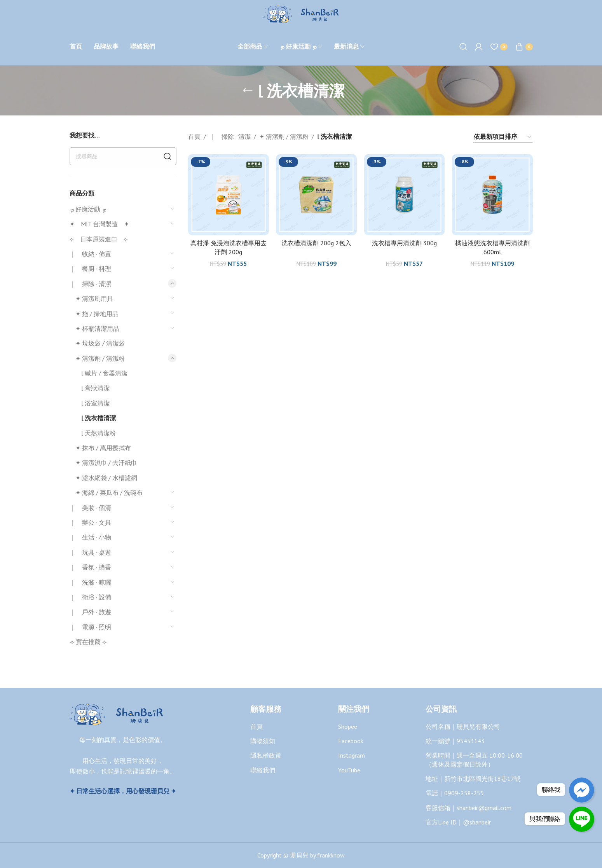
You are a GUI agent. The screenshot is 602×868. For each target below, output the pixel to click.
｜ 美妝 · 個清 (90, 508)
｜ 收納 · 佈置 (90, 254)
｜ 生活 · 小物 (90, 537)
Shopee (348, 727)
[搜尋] (463, 47)
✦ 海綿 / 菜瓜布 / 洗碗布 (109, 493)
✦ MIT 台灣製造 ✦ (99, 224)
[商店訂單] (503, 137)
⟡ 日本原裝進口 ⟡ (99, 239)
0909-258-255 (464, 793)
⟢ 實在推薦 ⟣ (88, 642)
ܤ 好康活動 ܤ (88, 209)
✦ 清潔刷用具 (94, 299)
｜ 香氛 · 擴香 (90, 567)
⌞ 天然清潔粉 (99, 433)
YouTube (349, 770)
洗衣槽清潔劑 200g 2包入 (316, 243)
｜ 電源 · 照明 (90, 627)
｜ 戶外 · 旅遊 (90, 612)
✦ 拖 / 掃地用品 (97, 314)
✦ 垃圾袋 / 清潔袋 (100, 343)
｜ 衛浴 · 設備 (90, 597)
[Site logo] (301, 13)
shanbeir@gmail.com (484, 808)
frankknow (330, 855)
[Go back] (248, 91)
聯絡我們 (263, 770)
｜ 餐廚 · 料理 (90, 269)
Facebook (351, 741)
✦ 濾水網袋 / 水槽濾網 (106, 478)
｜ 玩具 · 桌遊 (90, 552)
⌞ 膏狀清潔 (95, 388)
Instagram (352, 755)
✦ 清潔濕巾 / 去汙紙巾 (106, 463)
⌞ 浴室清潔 (95, 403)
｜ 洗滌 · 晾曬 (90, 582)
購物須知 (263, 741)
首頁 (194, 136)
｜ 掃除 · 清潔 (90, 284)
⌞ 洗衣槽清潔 (99, 418)
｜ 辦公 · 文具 (90, 522)
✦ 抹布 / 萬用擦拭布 (103, 448)
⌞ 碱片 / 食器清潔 (104, 373)
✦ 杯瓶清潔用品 (97, 328)
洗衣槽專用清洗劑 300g (404, 243)
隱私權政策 (266, 755)
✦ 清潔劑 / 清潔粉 (100, 358)
